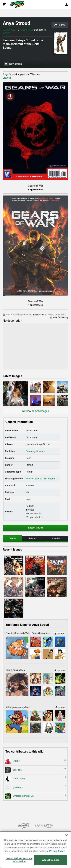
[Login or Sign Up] (67, 5)
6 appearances (35, 189)
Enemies (56, 539)
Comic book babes (35, 670)
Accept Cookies (51, 860)
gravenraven (38, 315)
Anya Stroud (17, 23)
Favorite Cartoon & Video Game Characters (35, 633)
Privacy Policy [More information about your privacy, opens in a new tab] (57, 851)
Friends (33, 539)
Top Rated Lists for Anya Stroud (27, 625)
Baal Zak (35, 770)
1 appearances (35, 305)
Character (10, 30)
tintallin (35, 761)
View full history (59, 318)
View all (7, 78)
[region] (35, 850)
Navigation (13, 64)
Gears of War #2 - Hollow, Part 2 (42, 479)
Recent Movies (35, 528)
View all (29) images (35, 411)
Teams (12, 539)
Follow (60, 25)
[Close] (67, 835)
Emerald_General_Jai (35, 796)
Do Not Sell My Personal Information (19, 860)
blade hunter (35, 779)
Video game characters (35, 707)
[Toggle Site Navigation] (4, 5)
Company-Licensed (35, 451)
